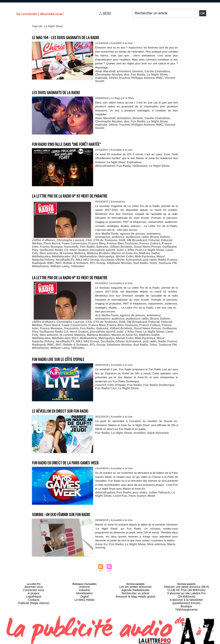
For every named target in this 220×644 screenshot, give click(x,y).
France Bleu (56, 239)
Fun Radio (119, 74)
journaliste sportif (43, 246)
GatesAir (46, 242)
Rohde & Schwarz (81, 255)
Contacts (34, 582)
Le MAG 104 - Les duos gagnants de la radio (78, 37)
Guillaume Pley (109, 242)
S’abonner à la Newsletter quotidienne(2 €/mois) (186, 581)
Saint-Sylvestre (151, 419)
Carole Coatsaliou (151, 71)
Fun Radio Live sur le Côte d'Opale (68, 345)
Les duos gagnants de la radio (65, 88)
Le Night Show (136, 74)
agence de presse (128, 230)
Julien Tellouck (153, 479)
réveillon (135, 419)
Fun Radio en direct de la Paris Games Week (78, 448)
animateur (147, 230)
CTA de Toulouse (76, 236)
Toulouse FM (163, 255)
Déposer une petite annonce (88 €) (186, 573)
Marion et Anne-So (44, 249)
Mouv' (49, 252)
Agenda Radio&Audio (135, 575)
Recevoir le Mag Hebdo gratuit (136, 580)
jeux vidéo (135, 479)
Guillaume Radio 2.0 (133, 242)
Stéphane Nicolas (120, 255)
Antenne (85, 573)
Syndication (120, 642)
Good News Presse (87, 242)
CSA (61, 236)
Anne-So (101, 534)
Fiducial (119, 236)
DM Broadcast (104, 236)
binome (133, 71)
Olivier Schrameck (140, 252)
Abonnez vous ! (52, 14)
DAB (91, 236)
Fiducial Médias (136, 236)
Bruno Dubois (139, 233)
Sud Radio (139, 255)
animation (121, 71)
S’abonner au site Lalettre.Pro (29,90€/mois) (186, 577)
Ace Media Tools (106, 230)
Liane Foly (106, 246)
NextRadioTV (84, 252)
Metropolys (143, 249)
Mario (163, 534)
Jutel (59, 246)
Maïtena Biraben (166, 246)
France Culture (103, 239)
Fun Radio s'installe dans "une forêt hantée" (80, 140)
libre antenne (122, 246)
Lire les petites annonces (135, 573)
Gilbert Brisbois (63, 242)
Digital (85, 580)
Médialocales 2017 (106, 249)
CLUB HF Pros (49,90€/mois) (186, 575)
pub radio (159, 252)
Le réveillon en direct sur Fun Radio (71, 396)
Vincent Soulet (145, 77)
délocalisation (104, 163)
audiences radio (118, 233)
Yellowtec (73, 258)
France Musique (140, 239)
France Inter (121, 239)
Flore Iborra (154, 236)
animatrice (162, 230)
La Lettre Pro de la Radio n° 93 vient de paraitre (85, 192)
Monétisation (85, 577)
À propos (34, 577)
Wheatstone (40, 258)
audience (101, 233)
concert (100, 371)
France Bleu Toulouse (79, 239)
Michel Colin (159, 249)
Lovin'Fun (110, 482)
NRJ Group (107, 252)
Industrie (85, 575)
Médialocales (85, 249)
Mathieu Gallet (66, 249)
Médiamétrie (127, 249)
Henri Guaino (155, 242)
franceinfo (158, 239)
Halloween (135, 163)
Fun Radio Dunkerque (152, 371)
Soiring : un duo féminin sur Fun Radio (73, 500)
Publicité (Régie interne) (34, 585)
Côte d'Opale (114, 371)
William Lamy (57, 258)
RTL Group (101, 255)
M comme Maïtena (143, 246)
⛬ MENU (105, 13)
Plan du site (100, 642)
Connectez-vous (34, 575)
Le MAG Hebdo (85, 582)
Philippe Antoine (117, 77)
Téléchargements (186, 587)
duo (109, 74)
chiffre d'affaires (159, 233)
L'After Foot (71, 246)
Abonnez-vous (34, 573)
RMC (132, 77)
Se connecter (27, 14)
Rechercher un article (136, 577)
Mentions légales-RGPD (142, 639)
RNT (66, 255)
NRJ (96, 252)
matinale (152, 74)
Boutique (186, 585)
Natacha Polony (64, 252)
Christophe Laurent (44, 236)
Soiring (173, 534)
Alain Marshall (104, 71)
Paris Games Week (129, 482)
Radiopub (48, 255)
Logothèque (34, 580)
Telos (151, 255)
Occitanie (121, 252)
